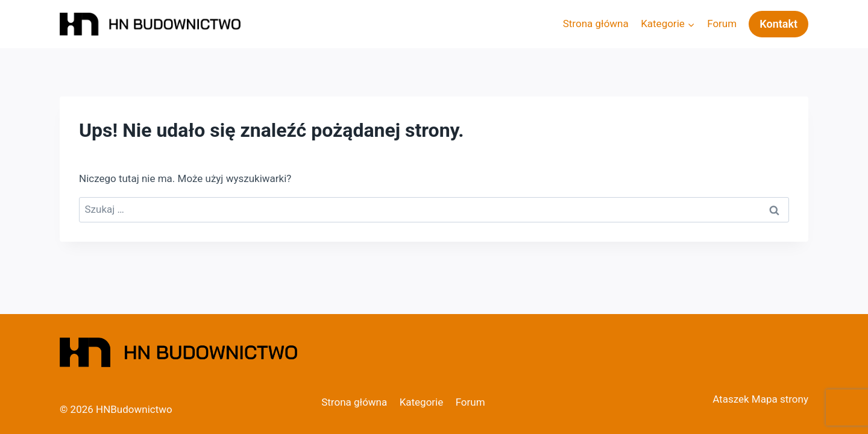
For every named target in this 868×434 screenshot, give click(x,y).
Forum (722, 24)
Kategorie (422, 402)
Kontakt (778, 24)
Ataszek (731, 399)
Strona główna (596, 24)
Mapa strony (780, 399)
